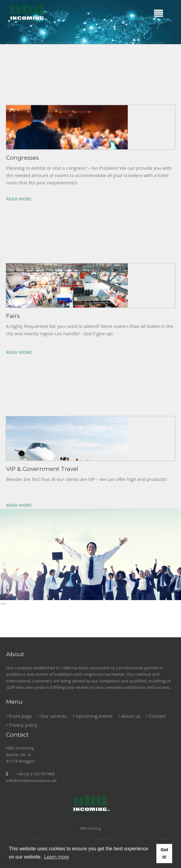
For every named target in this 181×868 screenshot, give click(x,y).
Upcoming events (93, 716)
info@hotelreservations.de (31, 781)
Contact (156, 716)
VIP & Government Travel (42, 469)
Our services (52, 716)
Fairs (13, 316)
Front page (19, 716)
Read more (19, 199)
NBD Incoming (90, 828)
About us (129, 716)
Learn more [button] (57, 857)
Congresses (23, 158)
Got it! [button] (164, 853)
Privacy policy (22, 725)
